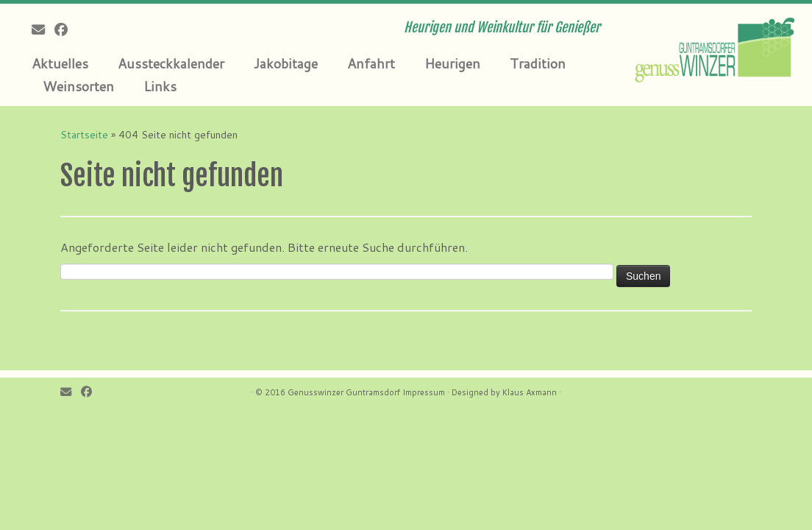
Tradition (538, 63)
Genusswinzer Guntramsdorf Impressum (366, 392)
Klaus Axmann (530, 392)
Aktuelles (60, 63)
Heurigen (452, 63)
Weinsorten (78, 86)
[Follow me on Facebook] (66, 29)
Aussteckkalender (171, 63)
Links (160, 86)
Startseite (84, 135)
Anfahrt (371, 63)
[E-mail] (43, 29)
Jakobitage (286, 63)
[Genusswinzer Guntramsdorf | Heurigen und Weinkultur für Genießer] (717, 48)
